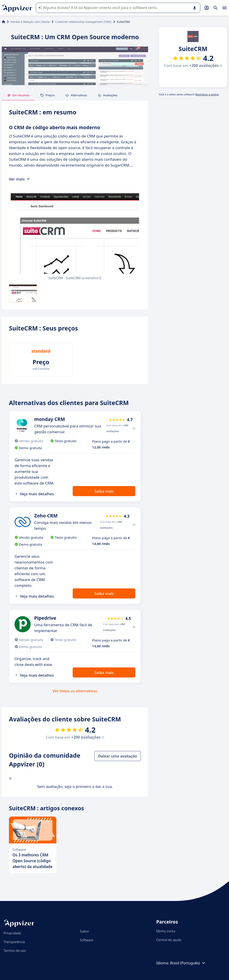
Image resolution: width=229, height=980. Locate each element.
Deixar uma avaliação (118, 756)
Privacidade (12, 933)
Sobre (84, 931)
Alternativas (76, 95)
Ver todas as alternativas (75, 691)
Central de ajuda (169, 940)
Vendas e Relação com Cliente (30, 22)
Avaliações (108, 95)
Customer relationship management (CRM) (83, 22)
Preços (48, 95)
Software (87, 940)
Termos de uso (15, 950)
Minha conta (166, 931)
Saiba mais (104, 491)
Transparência (14, 942)
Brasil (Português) (188, 963)
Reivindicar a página (207, 94)
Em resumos (18, 95)
